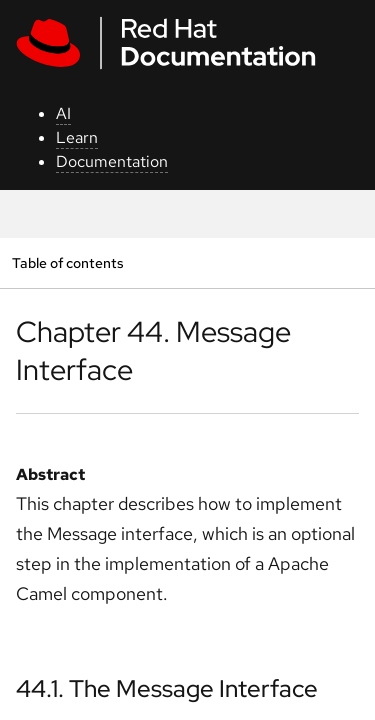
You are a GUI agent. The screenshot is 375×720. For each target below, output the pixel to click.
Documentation (112, 161)
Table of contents (67, 262)
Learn (77, 137)
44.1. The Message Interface (167, 688)
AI (63, 113)
